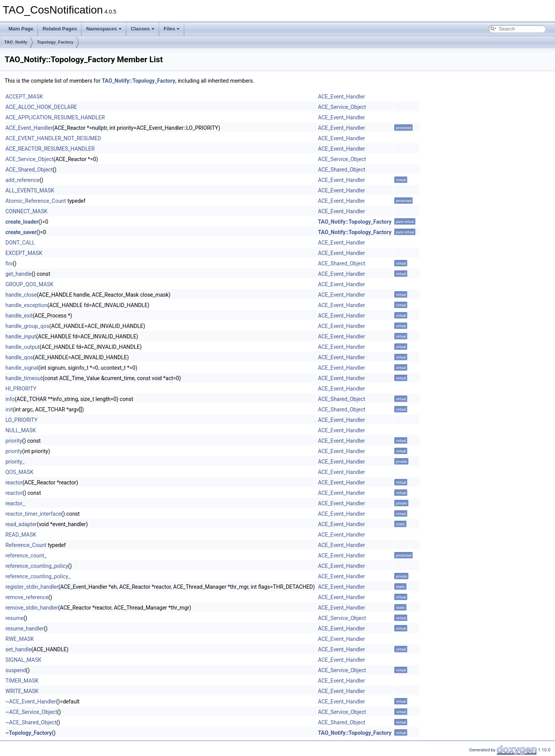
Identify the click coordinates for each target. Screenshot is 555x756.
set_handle (18, 649)
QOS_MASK (19, 472)
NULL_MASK (21, 430)
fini (9, 263)
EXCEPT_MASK (24, 253)
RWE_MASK (20, 639)
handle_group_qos (27, 326)
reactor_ (15, 503)
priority (14, 441)
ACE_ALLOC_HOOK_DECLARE (41, 107)
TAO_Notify (16, 42)
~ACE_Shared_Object (31, 722)
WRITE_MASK (22, 691)
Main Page (21, 29)
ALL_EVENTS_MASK (30, 190)
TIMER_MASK (22, 681)
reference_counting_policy (37, 566)
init (9, 409)
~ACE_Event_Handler (31, 702)
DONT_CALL (20, 243)
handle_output (23, 347)
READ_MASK (21, 535)
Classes (143, 29)
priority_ (15, 462)
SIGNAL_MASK (23, 660)
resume (14, 618)
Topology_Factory (55, 42)
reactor (14, 482)
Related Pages (60, 29)
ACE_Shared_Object (29, 170)
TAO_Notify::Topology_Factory (138, 81)
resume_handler (25, 629)
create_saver (21, 232)
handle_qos (19, 357)
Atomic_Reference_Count (36, 201)
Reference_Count (26, 545)
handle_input (21, 336)
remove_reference (27, 597)
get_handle (19, 274)
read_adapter (21, 524)
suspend (16, 670)
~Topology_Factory (29, 733)
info (10, 399)
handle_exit (19, 316)
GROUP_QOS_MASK (30, 284)
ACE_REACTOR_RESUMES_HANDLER (50, 149)
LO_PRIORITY (21, 420)
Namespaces (104, 29)
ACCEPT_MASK (24, 97)
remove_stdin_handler (32, 608)
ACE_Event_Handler (341, 97)
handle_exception (26, 305)
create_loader (22, 222)
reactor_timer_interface (33, 514)
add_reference (22, 180)
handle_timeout (24, 378)
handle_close (21, 295)
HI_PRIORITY (21, 389)
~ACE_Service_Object (31, 712)
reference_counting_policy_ (38, 576)
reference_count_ (26, 556)
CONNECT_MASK (26, 211)
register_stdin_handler (32, 587)
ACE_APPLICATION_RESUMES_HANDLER (55, 117)
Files (172, 29)
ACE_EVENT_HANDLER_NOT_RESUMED (53, 138)
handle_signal (22, 368)
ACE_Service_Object (342, 107)
